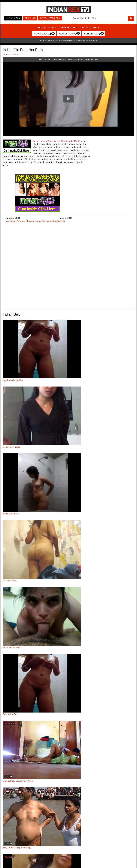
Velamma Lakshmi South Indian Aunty (78, 40)
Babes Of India (99, 841)
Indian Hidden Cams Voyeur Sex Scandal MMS (75, 59)
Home (41, 27)
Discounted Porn (50, 18)
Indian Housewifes (81, 841)
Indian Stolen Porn (61, 841)
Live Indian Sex (78, 844)
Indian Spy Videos (41, 841)
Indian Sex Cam (23, 841)
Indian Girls (13, 18)
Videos (52, 27)
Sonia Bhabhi (94, 33)
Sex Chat (30, 18)
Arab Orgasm (114, 841)
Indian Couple (90, 27)
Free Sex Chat (69, 27)
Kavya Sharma (69, 33)
